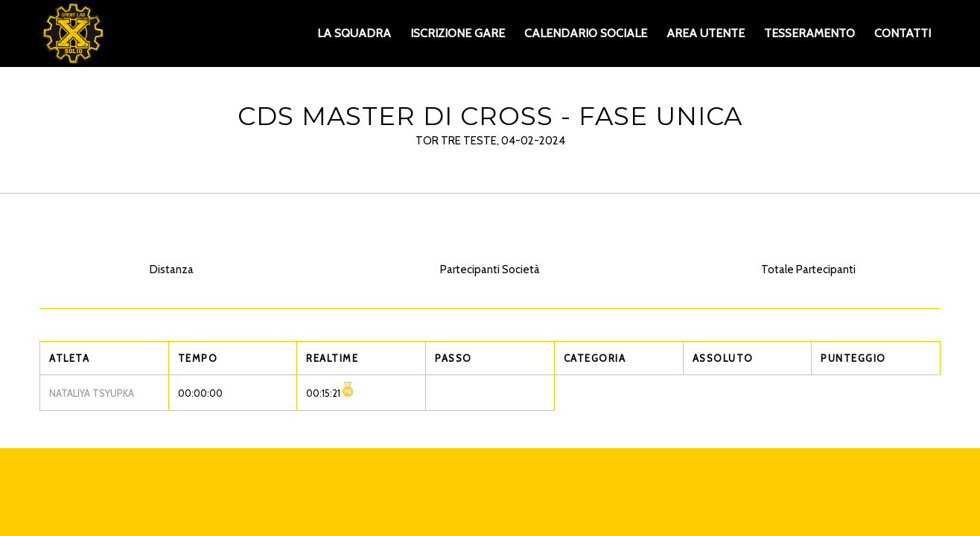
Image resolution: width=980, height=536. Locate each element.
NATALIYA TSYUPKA (92, 393)
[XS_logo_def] (73, 33)
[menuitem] (354, 33)
